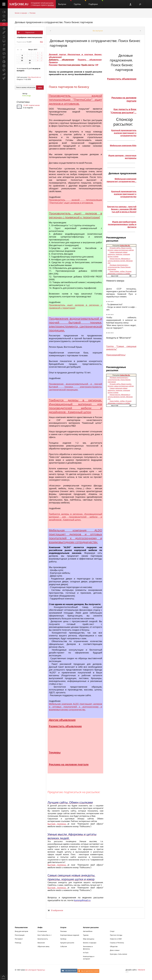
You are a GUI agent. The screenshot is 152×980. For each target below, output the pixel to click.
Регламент (19, 939)
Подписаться (30, 32)
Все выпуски (98, 31)
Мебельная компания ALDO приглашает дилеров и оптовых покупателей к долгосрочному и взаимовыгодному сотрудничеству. (75, 536)
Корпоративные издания (70, 935)
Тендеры (55, 752)
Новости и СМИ (116, 939)
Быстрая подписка (58, 824)
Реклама (32, 13)
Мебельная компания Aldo (123, 146)
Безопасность (43, 939)
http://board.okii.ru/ (34, 77)
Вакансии (41, 943)
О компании (42, 931)
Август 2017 (33, 50)
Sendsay (63, 939)
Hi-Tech (86, 953)
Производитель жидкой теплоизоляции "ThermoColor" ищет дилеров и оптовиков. (75, 100)
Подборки (96, 3)
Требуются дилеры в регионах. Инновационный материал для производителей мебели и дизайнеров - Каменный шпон (75, 406)
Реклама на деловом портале (69, 764)
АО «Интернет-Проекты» (35, 970)
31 (30, 63)
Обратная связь (43, 946)
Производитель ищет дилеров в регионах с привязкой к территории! (75, 215)
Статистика (23, 102)
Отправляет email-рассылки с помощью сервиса (42, 4)
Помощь (18, 943)
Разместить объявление (65, 726)
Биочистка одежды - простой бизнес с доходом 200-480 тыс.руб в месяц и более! (122, 209)
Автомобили (88, 931)
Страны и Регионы (117, 943)
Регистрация (20, 935)
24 (30, 60)
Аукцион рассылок (67, 943)
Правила (53, 62)
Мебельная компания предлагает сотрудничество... (121, 180)
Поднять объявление (90, 60)
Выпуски (65, 3)
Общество (114, 946)
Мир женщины (89, 939)
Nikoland (141, 970)
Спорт (112, 931)
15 (22, 58)
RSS (41, 42)
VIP (97, 65)
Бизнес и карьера (21, 13)
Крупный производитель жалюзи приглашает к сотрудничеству (124, 133)
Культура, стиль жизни (119, 954)
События (64, 946)
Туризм (86, 935)
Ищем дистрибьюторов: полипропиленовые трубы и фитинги (122, 224)
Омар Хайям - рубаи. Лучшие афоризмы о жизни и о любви (119, 272)
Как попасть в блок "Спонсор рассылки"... (123, 111)
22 (22, 60)
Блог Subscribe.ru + (45, 935)
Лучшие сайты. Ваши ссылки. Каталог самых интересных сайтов (121, 249)
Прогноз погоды (116, 935)
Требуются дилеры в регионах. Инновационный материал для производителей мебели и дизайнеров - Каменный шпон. (75, 517)
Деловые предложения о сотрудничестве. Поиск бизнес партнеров (54, 22)
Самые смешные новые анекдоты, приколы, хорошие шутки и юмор (119, 254)
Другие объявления (62, 720)
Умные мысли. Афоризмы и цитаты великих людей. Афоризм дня (120, 261)
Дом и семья (115, 950)
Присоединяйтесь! (116, 355)
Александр (26, 96)
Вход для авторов (21, 931)
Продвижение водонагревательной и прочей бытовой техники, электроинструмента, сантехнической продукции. (75, 324)
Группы (80, 3)
